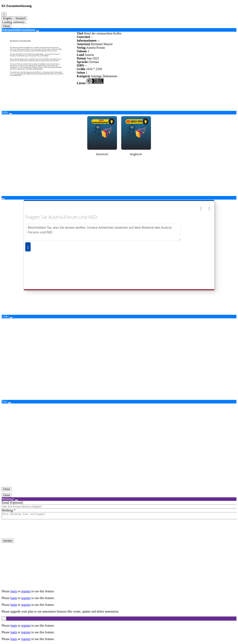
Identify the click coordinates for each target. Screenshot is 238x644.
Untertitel (83, 37)
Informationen (87, 40)
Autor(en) (83, 44)
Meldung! (8, 499)
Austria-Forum (95, 48)
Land (80, 55)
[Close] (4, 14)
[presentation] (32, 532)
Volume (82, 51)
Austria (89, 55)
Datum (81, 58)
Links (5, 316)
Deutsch (21, 18)
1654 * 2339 (94, 69)
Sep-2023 (93, 58)
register (26, 591)
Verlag (81, 48)
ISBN (80, 65)
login (14, 591)
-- (92, 37)
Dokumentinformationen (18, 30)
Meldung (7, 510)
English (8, 18)
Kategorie (83, 76)
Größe (81, 69)
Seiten (81, 73)
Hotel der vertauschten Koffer (103, 33)
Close (7, 26)
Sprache (82, 62)
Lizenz (81, 83)
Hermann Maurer (102, 44)
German (94, 62)
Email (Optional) (12, 503)
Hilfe (5, 113)
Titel (80, 33)
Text (4, 402)
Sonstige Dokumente (104, 76)
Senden (8, 542)
